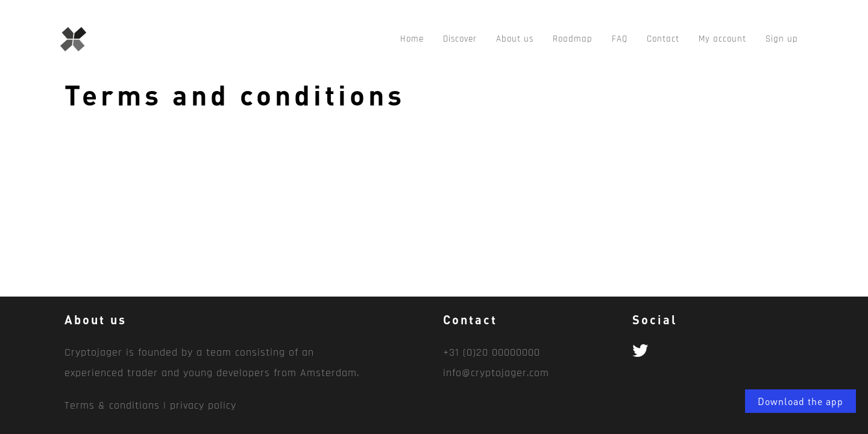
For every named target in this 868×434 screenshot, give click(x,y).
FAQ (620, 39)
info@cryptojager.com (496, 373)
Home (412, 39)
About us (515, 39)
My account (722, 39)
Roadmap (573, 39)
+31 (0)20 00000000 (492, 352)
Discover (460, 39)
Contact (663, 39)
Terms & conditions (112, 405)
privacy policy (203, 405)
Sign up (782, 39)
